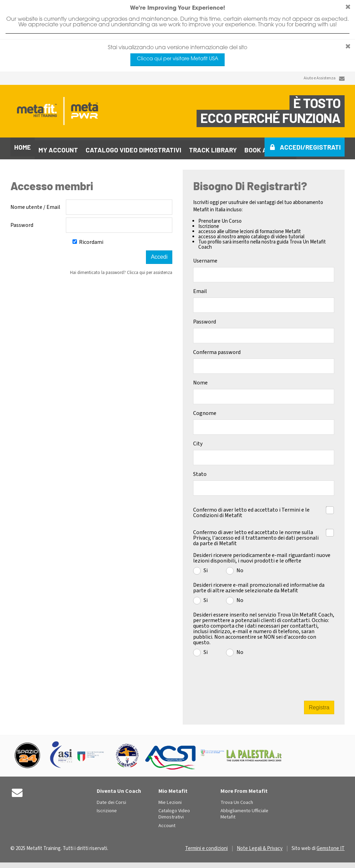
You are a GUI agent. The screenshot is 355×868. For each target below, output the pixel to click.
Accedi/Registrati (310, 147)
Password (22, 222)
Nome (200, 380)
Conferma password (217, 349)
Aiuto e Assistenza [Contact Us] (320, 78)
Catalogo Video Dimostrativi (174, 811)
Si (206, 567)
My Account (58, 147)
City (198, 441)
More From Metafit (244, 788)
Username (205, 258)
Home (23, 147)
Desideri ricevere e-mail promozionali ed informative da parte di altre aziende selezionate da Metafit (259, 585)
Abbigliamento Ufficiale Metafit (244, 811)
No (240, 567)
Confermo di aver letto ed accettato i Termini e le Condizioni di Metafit (251, 509)
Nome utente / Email (35, 204)
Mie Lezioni (170, 800)
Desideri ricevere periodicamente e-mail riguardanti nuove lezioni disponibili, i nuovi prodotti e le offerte (262, 555)
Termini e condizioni (206, 846)
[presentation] (265, 675)
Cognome (205, 410)
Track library (213, 147)
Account (167, 823)
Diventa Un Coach (119, 788)
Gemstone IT (331, 846)
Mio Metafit (173, 788)
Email (200, 289)
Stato (200, 471)
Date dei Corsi (111, 800)
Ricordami (88, 239)
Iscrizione (107, 808)
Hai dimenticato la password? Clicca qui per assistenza (121, 270)
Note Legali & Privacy (260, 846)
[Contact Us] (342, 78)
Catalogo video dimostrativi (133, 147)
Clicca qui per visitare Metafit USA (178, 59)
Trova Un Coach (237, 800)
